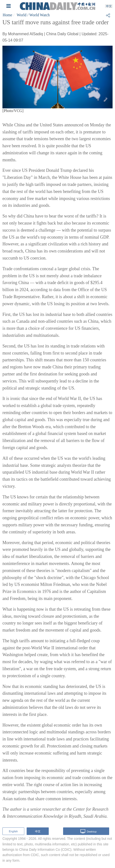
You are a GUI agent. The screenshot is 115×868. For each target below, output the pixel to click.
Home (7, 15)
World (22, 15)
